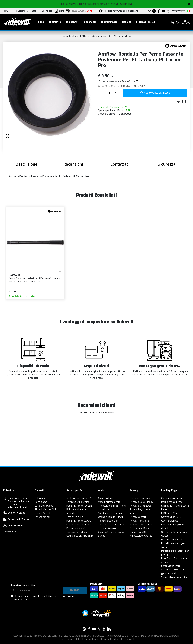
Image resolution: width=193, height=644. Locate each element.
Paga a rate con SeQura (79, 521)
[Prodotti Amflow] (176, 45)
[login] (188, 22)
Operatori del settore (78, 525)
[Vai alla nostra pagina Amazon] (104, 629)
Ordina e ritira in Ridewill (111, 517)
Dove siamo (41, 502)
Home (65, 36)
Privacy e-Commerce (141, 506)
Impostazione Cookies (141, 536)
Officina (127, 22)
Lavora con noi (42, 517)
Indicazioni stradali (17, 507)
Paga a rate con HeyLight (80, 506)
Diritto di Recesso (107, 528)
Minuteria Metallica (102, 36)
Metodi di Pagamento (109, 502)
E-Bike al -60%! (146, 22)
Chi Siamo (40, 498)
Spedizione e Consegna (110, 513)
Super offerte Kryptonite (174, 577)
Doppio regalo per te (172, 502)
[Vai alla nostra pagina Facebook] (89, 629)
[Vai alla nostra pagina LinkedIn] (109, 629)
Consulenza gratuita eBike (80, 536)
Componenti (72, 22)
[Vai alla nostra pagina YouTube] (94, 629)
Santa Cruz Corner (171, 566)
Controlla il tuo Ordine (78, 502)
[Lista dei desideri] (178, 22)
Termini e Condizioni (108, 521)
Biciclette (55, 22)
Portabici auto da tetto (173, 540)
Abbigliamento (109, 22)
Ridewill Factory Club (46, 509)
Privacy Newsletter (140, 521)
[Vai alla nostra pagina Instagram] (84, 629)
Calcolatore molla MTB (78, 532)
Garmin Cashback (170, 521)
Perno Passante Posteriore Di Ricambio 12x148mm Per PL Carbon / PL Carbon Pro (35, 280)
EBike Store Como (44, 506)
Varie (117, 36)
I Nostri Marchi (42, 513)
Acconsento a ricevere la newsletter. (44, 598)
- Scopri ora (125, 4)
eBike (41, 22)
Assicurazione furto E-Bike (80, 498)
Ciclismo (75, 36)
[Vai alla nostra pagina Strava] (99, 629)
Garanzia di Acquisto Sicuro (112, 525)
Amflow (127, 36)
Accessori (90, 22)
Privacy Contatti (138, 517)
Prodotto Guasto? (76, 528)
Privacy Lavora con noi (141, 525)
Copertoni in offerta (172, 498)
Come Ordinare (106, 498)
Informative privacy (140, 498)
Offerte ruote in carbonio (174, 532)
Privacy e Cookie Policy (142, 502)
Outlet (165, 536)
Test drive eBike (75, 517)
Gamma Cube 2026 (171, 517)
